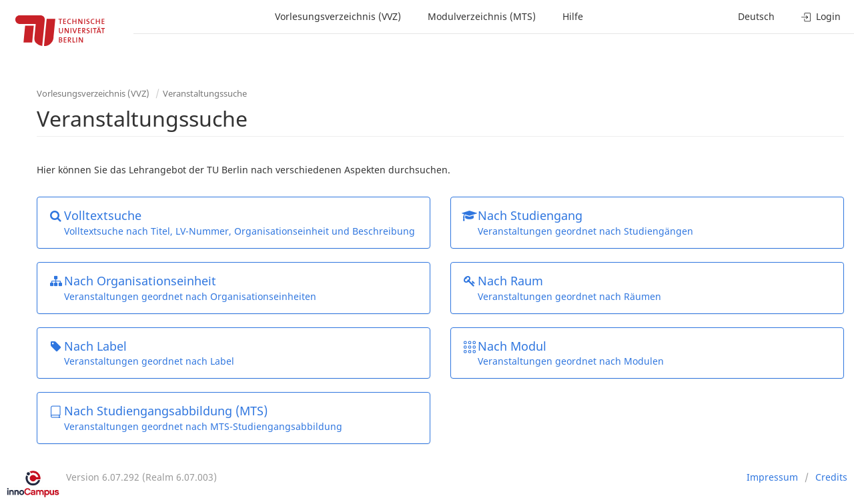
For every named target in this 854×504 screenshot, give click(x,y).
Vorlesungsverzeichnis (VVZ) (338, 16)
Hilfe (573, 16)
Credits (831, 477)
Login (821, 16)
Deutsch (756, 16)
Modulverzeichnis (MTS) (482, 16)
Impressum (772, 477)
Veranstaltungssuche (205, 93)
